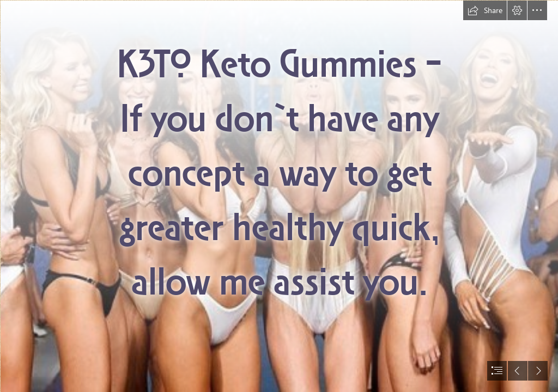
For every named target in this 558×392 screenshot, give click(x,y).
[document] (279, 196)
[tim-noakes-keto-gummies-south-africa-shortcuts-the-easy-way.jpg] (279, 196)
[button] (485, 10)
